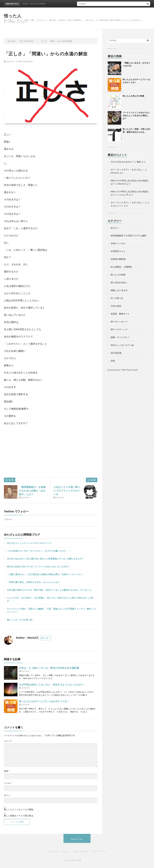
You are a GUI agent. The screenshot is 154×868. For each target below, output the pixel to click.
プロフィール (99, 851)
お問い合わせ (81, 851)
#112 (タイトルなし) (59, 851)
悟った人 (86, 860)
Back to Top (77, 839)
